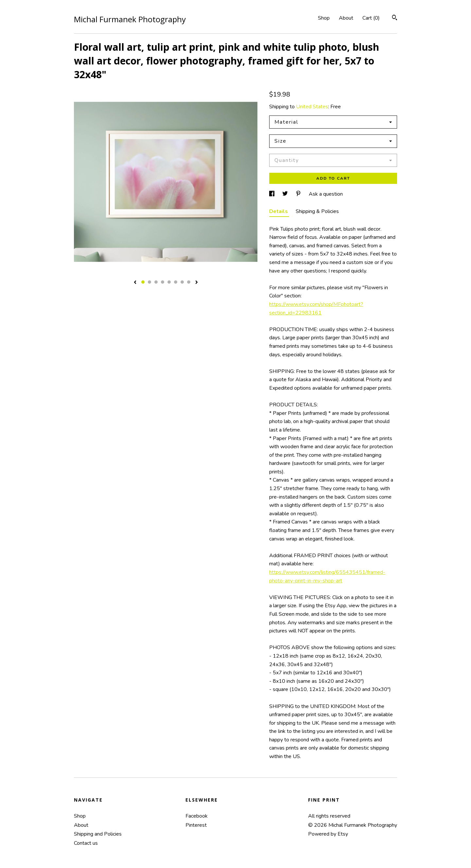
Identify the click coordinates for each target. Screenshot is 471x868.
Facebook (197, 816)
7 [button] (182, 282)
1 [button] (143, 282)
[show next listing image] (197, 283)
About (346, 18)
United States (312, 107)
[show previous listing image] (135, 283)
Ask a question (326, 194)
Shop (324, 18)
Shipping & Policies (317, 211)
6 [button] (176, 282)
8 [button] (189, 282)
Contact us (86, 843)
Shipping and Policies (98, 834)
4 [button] (163, 282)
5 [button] (169, 282)
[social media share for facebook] (272, 194)
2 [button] (149, 282)
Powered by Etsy (328, 834)
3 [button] (156, 282)
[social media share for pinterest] (299, 194)
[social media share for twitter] (286, 194)
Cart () (371, 18)
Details (279, 211)
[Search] (395, 18)
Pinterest (196, 825)
